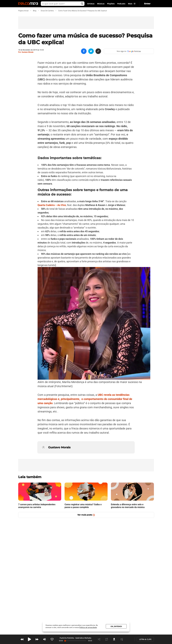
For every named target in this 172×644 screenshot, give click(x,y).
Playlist (122, 639)
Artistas (91, 4)
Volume (45, 639)
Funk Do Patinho (67, 638)
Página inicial (23, 11)
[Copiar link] (98, 51)
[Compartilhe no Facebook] (84, 51)
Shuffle (99, 639)
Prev (22, 639)
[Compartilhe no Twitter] (91, 51)
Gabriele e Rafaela (83, 638)
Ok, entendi (116, 626)
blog (35, 11)
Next (37, 639)
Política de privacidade (88, 627)
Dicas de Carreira (47, 11)
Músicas (101, 4)
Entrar (147, 4)
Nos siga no (129, 51)
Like (52, 639)
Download (114, 639)
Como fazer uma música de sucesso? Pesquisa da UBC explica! (83, 11)
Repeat (107, 639)
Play (30, 639)
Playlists (111, 4)
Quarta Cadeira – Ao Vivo (52, 205)
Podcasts (121, 4)
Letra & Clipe (145, 639)
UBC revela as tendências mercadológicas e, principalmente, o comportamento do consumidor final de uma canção (85, 399)
